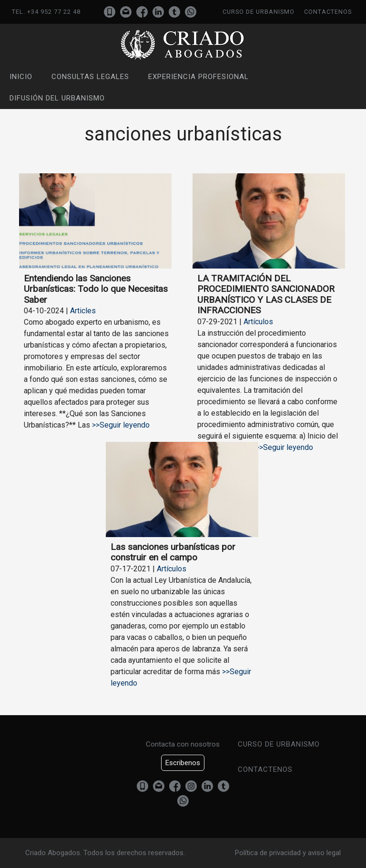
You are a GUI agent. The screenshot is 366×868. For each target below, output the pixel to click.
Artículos (258, 322)
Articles (83, 311)
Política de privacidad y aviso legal (288, 853)
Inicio (21, 77)
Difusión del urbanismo (57, 98)
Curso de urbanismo (259, 12)
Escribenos (183, 763)
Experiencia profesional (198, 77)
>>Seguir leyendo (120, 425)
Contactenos (328, 12)
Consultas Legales (90, 77)
